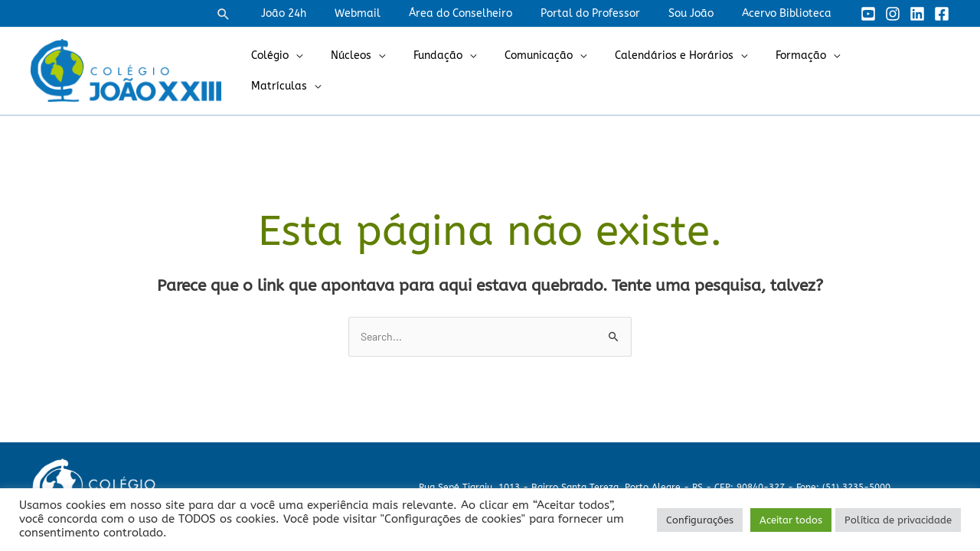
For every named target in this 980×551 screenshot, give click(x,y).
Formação (808, 71)
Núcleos (386, 71)
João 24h (321, 13)
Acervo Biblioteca (790, 13)
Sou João (701, 13)
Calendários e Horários (689, 71)
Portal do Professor (607, 13)
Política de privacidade (898, 520)
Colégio (312, 71)
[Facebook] (942, 14)
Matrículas (897, 71)
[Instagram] (893, 14)
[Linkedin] (917, 14)
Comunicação (560, 71)
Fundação (466, 71)
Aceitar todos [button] (791, 520)
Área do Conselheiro (484, 13)
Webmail (388, 13)
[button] (265, 14)
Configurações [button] (700, 520)
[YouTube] (868, 14)
